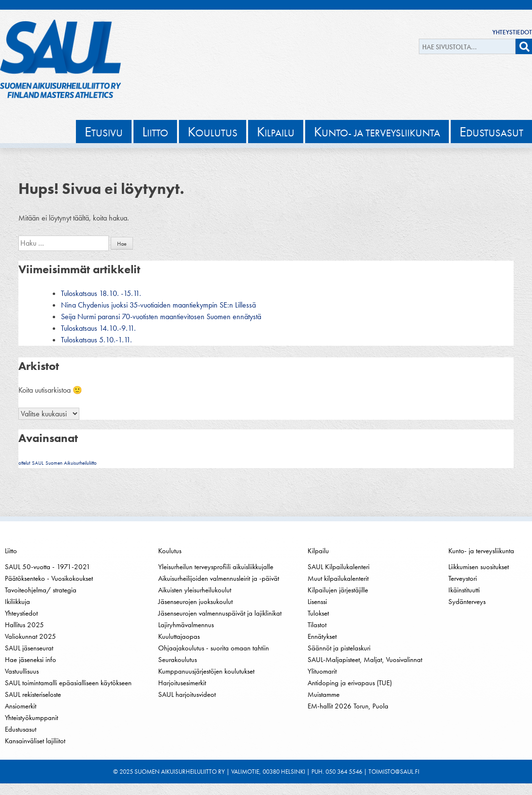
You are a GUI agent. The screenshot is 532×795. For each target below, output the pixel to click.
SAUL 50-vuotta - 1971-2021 (48, 567)
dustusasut (491, 132)
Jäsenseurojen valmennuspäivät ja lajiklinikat (220, 613)
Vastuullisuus (22, 671)
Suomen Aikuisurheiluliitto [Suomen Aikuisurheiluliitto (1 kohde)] (71, 463)
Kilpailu (318, 551)
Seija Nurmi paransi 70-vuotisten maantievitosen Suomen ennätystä (161, 317)
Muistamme (324, 694)
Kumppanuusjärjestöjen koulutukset (206, 671)
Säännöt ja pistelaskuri (339, 648)
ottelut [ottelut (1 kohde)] (24, 463)
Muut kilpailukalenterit (338, 578)
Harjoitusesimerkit (182, 683)
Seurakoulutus (177, 660)
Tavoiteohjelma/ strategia (41, 590)
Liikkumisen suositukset (479, 567)
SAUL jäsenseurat (29, 648)
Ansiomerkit (21, 706)
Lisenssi (317, 602)
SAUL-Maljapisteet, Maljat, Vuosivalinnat (365, 660)
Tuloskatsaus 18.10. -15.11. (101, 293)
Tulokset (318, 613)
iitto (155, 132)
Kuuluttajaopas (179, 636)
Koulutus (170, 551)
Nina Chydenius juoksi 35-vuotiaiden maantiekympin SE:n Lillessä (158, 305)
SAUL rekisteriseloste (33, 694)
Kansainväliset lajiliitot (35, 741)
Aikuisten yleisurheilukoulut (195, 590)
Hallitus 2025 (24, 625)
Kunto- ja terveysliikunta (481, 551)
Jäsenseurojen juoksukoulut (195, 602)
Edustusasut (21, 729)
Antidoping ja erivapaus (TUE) (350, 683)
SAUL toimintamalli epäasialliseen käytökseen (68, 683)
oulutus (213, 132)
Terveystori (463, 578)
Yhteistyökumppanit (31, 718)
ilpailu (276, 132)
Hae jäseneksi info (30, 660)
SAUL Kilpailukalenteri (339, 567)
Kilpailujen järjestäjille (338, 590)
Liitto (11, 551)
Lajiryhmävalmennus (186, 625)
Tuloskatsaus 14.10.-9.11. (98, 328)
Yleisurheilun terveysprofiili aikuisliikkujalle (216, 567)
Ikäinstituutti (464, 590)
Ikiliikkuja (17, 602)
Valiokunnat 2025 (30, 636)
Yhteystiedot (512, 32)
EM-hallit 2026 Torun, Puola (348, 706)
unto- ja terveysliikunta (377, 132)
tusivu (104, 132)
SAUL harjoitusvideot (187, 694)
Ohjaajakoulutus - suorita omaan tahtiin (214, 648)
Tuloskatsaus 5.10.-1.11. (96, 340)
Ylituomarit (322, 671)
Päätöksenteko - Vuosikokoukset (49, 578)
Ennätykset (322, 636)
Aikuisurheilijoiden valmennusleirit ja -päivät (219, 578)
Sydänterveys (467, 602)
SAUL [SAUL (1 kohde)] (38, 463)
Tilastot (317, 625)
